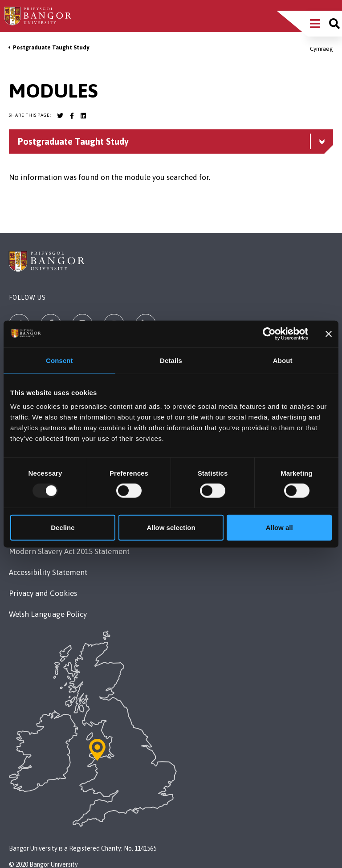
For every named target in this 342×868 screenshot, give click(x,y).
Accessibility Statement (48, 572)
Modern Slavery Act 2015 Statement (69, 551)
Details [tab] (171, 360)
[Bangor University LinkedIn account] (83, 116)
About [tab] (283, 360)
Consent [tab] (59, 360)
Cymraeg (322, 49)
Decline (63, 528)
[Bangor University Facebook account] (72, 116)
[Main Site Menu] (315, 24)
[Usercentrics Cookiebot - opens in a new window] (269, 334)
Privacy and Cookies (43, 593)
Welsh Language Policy (48, 614)
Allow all (279, 528)
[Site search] (334, 24)
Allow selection (171, 528)
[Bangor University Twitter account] (60, 116)
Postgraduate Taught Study (51, 47)
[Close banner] (329, 334)
